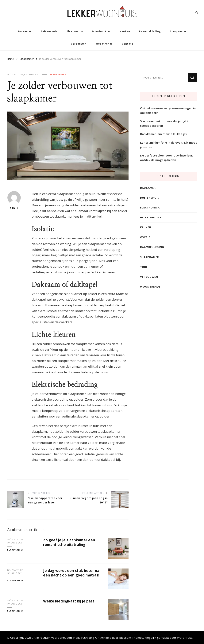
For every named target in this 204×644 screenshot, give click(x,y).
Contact (128, 44)
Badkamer (25, 31)
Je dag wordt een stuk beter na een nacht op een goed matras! (71, 573)
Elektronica (75, 31)
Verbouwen (79, 44)
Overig (145, 237)
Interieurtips (101, 31)
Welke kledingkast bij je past (69, 601)
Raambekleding (150, 31)
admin (14, 200)
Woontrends (104, 44)
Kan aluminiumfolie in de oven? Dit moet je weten (168, 145)
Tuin (144, 267)
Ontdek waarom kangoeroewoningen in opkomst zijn (168, 110)
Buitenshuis (49, 31)
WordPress (185, 638)
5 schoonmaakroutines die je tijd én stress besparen (165, 123)
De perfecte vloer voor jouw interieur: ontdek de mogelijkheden (167, 158)
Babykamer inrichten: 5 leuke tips (163, 134)
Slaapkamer (178, 31)
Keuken (125, 31)
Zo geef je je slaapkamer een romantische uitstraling (69, 542)
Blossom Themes (131, 638)
